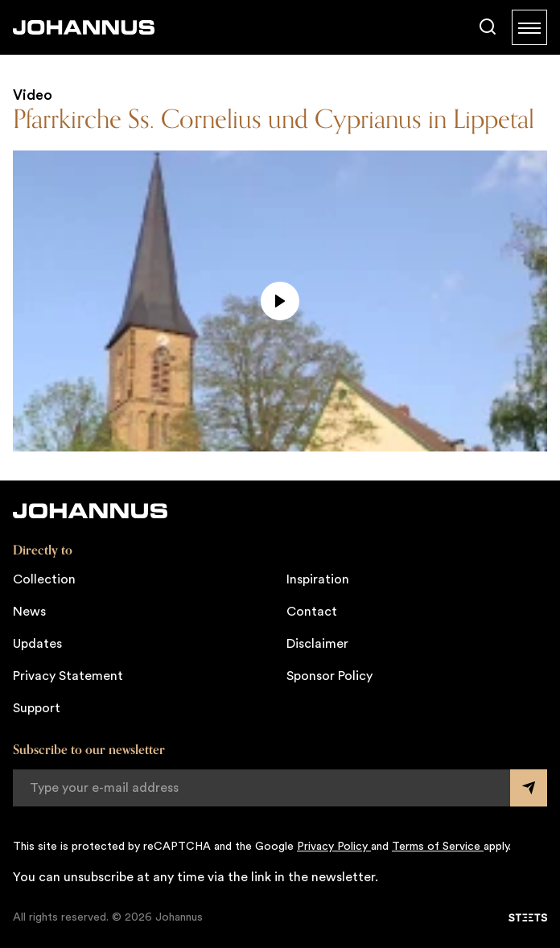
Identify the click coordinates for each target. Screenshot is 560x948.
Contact (312, 612)
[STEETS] (528, 917)
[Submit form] (529, 788)
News (29, 612)
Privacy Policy (334, 847)
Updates (37, 644)
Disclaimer (317, 644)
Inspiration (318, 579)
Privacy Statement (68, 676)
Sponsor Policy (329, 676)
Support (37, 708)
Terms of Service (438, 847)
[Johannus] (84, 27)
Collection (44, 579)
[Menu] (529, 27)
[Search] (488, 27)
